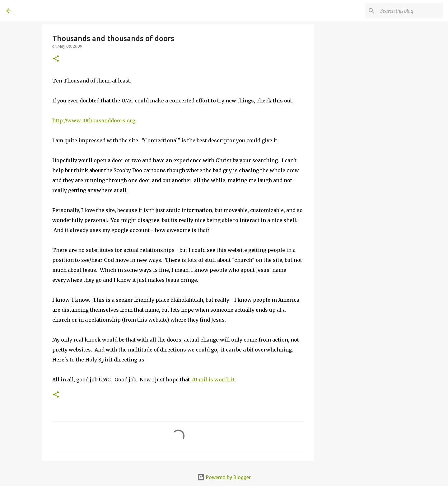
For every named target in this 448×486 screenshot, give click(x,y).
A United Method (57, 11)
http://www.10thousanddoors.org (94, 120)
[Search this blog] (410, 11)
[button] (56, 59)
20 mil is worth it (213, 380)
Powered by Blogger (224, 477)
